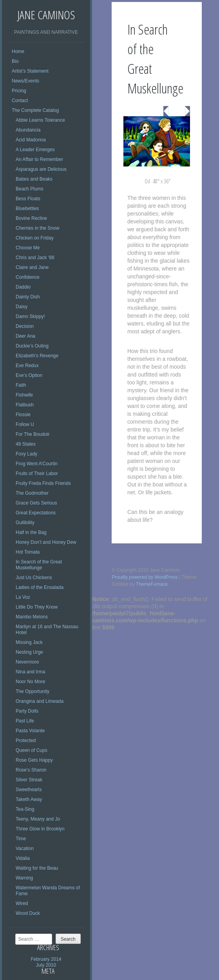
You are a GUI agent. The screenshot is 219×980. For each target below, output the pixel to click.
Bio (15, 61)
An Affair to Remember (39, 159)
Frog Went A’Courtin (37, 464)
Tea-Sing (25, 809)
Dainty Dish (28, 297)
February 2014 (46, 959)
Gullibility (25, 523)
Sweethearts (29, 790)
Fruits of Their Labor (37, 474)
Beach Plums (30, 189)
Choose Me (28, 248)
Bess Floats (28, 199)
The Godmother (32, 493)
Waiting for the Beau (37, 868)
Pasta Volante (30, 731)
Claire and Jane (32, 267)
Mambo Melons (32, 617)
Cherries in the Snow (37, 228)
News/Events (25, 81)
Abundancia (28, 130)
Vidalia (23, 858)
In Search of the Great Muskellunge (39, 565)
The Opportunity (33, 691)
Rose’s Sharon (31, 770)
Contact (20, 101)
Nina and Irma (30, 672)
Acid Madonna (31, 140)
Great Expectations (36, 513)
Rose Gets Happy (34, 760)
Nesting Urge (29, 652)
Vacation (25, 848)
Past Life (25, 721)
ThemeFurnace (152, 584)
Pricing (19, 91)
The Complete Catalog (35, 110)
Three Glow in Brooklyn (40, 829)
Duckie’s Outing (32, 346)
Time (21, 839)
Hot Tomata (28, 552)
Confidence (28, 277)
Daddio (23, 287)
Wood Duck (28, 913)
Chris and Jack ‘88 (35, 258)
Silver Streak (29, 780)
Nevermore (27, 662)
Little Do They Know (37, 607)
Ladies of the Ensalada (40, 587)
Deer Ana (25, 336)
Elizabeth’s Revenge (37, 356)
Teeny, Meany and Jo (38, 819)
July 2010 (46, 965)
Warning (24, 878)
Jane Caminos (46, 15)
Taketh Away (29, 799)
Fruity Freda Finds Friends (43, 483)
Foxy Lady (26, 454)
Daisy (22, 307)
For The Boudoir (33, 434)
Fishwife (24, 395)
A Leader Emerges (35, 150)
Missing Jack (29, 642)
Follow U (25, 424)
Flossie (23, 415)
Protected (26, 740)
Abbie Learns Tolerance (40, 120)
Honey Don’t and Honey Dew (46, 542)
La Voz (23, 597)
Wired (22, 903)
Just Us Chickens (34, 578)
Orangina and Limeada (40, 701)
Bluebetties (27, 208)
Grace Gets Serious (36, 503)
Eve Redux (27, 366)
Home (18, 51)
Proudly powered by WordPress (145, 577)
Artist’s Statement (30, 71)
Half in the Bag (31, 532)
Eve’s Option (29, 375)
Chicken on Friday (35, 238)
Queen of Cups (32, 750)
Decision (25, 326)
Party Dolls (27, 711)
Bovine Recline (31, 218)
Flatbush (25, 405)
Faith (21, 385)
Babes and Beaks (34, 179)
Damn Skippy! (30, 316)
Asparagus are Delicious (41, 169)
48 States (26, 444)
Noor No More (30, 682)
